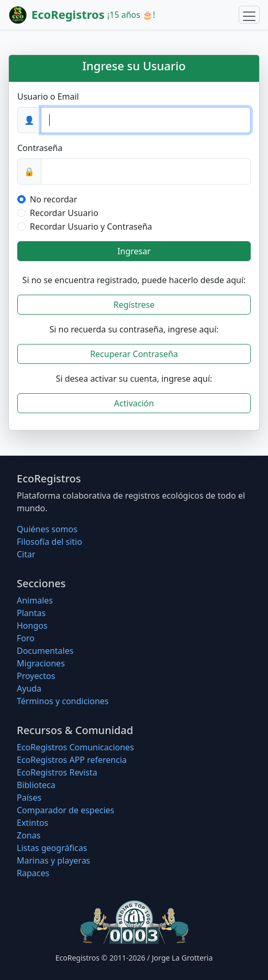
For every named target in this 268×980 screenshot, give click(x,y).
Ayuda (29, 688)
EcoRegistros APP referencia (72, 760)
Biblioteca (36, 785)
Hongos (32, 626)
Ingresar (134, 251)
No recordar (53, 199)
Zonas (29, 835)
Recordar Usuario (64, 213)
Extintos (32, 823)
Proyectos (36, 676)
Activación (134, 403)
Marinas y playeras (53, 860)
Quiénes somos (47, 529)
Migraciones (41, 663)
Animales (35, 600)
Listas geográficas (52, 848)
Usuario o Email (48, 96)
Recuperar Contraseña (134, 354)
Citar (26, 554)
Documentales (45, 651)
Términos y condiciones (63, 701)
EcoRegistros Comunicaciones (75, 747)
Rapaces (33, 873)
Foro (26, 638)
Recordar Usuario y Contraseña (91, 227)
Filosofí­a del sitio (49, 542)
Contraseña (40, 148)
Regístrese (134, 305)
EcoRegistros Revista (57, 772)
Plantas (31, 613)
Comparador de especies (65, 810)
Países (29, 798)
